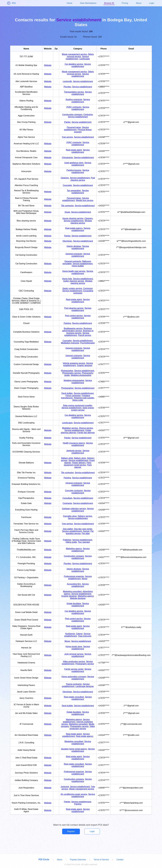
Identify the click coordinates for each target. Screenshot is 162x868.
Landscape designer (85, 686)
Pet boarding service (80, 532)
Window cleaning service (81, 222)
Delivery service (85, 516)
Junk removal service (74, 654)
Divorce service (86, 428)
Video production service (74, 661)
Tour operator (84, 542)
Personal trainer (74, 127)
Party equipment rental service (78, 464)
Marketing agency (74, 549)
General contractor (74, 254)
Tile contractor (67, 206)
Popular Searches (78, 860)
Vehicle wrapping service (74, 363)
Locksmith (67, 81)
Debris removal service (80, 55)
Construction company (72, 115)
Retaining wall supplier (84, 398)
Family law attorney (86, 433)
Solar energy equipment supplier (78, 405)
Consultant (67, 498)
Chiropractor (67, 158)
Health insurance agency (74, 443)
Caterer (79, 634)
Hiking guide (71, 542)
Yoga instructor (85, 636)
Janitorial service (74, 451)
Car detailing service (74, 64)
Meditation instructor (70, 343)
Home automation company (74, 677)
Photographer (67, 371)
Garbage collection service (74, 509)
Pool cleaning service (83, 179)
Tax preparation (74, 191)
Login (152, 3)
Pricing (125, 3)
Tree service (67, 137)
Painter (67, 122)
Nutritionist (70, 634)
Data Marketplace (88, 3)
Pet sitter (86, 533)
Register (71, 831)
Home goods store (74, 647)
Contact (120, 860)
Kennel (86, 531)
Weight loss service (85, 200)
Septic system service (72, 288)
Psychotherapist (87, 343)
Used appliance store (74, 163)
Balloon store (80, 458)
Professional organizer (74, 576)
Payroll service (85, 335)
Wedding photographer (81, 375)
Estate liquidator (74, 604)
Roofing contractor (74, 100)
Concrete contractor (74, 491)
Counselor (67, 185)
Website (48, 65)
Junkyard (65, 787)
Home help (67, 279)
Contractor (88, 115)
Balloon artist (67, 458)
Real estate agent (74, 150)
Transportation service (74, 92)
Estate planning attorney (76, 431)
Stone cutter (78, 400)
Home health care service (74, 271)
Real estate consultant (74, 697)
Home (69, 3)
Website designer (78, 598)
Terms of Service (101, 860)
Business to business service (80, 332)
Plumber (67, 87)
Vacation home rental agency (74, 749)
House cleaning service (73, 218)
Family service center (74, 669)
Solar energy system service (83, 409)
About (139, 3)
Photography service (72, 373)
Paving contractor (74, 684)
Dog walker (68, 529)
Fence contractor (73, 396)
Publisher (67, 540)
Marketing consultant (72, 591)
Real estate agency (74, 228)
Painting (67, 323)
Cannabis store (70, 516)
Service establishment (77, 58)
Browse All (109, 3)
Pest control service (74, 316)
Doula (67, 212)
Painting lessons (74, 170)
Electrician (67, 241)
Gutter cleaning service (74, 281)
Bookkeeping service (73, 328)
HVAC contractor (74, 107)
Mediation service (70, 428)
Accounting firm (74, 584)
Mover (85, 579)
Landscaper (85, 59)
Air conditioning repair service (74, 794)
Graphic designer (85, 365)
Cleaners (65, 178)
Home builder (78, 266)
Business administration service (77, 330)
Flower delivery (79, 463)
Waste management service (74, 54)
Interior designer (74, 246)
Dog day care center (83, 529)
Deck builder (67, 393)
